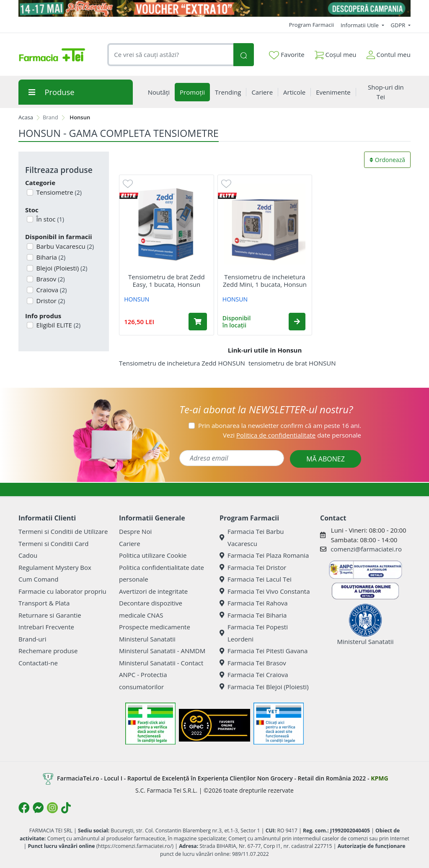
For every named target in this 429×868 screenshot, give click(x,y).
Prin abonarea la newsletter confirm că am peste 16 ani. (280, 425)
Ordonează (387, 160)
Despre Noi (135, 531)
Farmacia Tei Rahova (254, 603)
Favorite (287, 55)
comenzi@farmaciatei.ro (366, 549)
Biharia (50, 257)
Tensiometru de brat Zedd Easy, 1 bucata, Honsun (166, 281)
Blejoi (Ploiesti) (61, 268)
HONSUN (137, 299)
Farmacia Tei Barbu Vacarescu (252, 537)
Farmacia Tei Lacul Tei (256, 579)
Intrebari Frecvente (46, 627)
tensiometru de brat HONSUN (292, 363)
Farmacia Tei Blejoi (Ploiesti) (264, 687)
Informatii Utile (360, 25)
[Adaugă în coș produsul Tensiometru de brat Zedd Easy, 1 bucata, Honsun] (198, 322)
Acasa (26, 117)
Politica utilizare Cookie (153, 555)
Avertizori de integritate (153, 591)
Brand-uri (32, 639)
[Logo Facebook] (24, 808)
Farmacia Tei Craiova (254, 675)
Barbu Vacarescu (65, 246)
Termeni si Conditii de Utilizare (63, 531)
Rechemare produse (48, 651)
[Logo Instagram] (52, 808)
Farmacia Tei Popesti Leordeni (254, 633)
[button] (297, 322)
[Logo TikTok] (66, 808)
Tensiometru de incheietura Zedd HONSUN (182, 363)
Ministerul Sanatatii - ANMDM (162, 651)
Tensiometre (58, 192)
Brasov (50, 279)
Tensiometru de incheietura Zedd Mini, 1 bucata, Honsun (265, 281)
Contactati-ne (38, 663)
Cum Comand (39, 579)
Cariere (130, 543)
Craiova (51, 290)
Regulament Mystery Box (55, 567)
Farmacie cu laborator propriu (62, 591)
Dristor (50, 301)
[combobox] (170, 55)
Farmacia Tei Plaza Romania (264, 555)
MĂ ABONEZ (326, 459)
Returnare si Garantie (50, 615)
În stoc (49, 219)
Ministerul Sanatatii (147, 639)
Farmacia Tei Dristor (253, 567)
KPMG (379, 778)
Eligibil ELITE (58, 325)
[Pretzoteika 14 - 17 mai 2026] (214, 8)
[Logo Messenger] (38, 808)
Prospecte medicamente (155, 627)
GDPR (399, 25)
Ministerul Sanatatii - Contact (161, 663)
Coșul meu (336, 53)
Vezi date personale (292, 435)
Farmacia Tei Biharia (253, 615)
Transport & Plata (44, 603)
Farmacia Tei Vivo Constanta (265, 591)
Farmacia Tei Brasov (253, 663)
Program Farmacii (311, 25)
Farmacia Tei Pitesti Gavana (264, 651)
